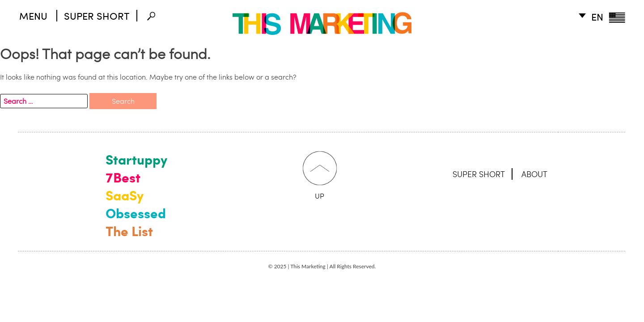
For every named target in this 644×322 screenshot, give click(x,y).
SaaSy (125, 195)
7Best (123, 177)
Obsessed (136, 213)
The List (129, 231)
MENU (33, 16)
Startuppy (136, 159)
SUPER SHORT (97, 16)
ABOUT (534, 174)
